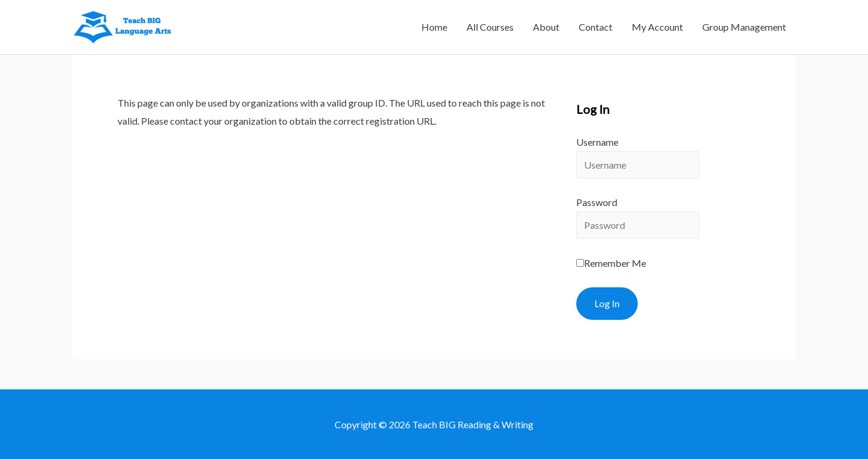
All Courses (490, 27)
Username (597, 142)
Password (597, 202)
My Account (657, 27)
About (546, 27)
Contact (596, 27)
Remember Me (611, 263)
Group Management (744, 27)
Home (434, 27)
